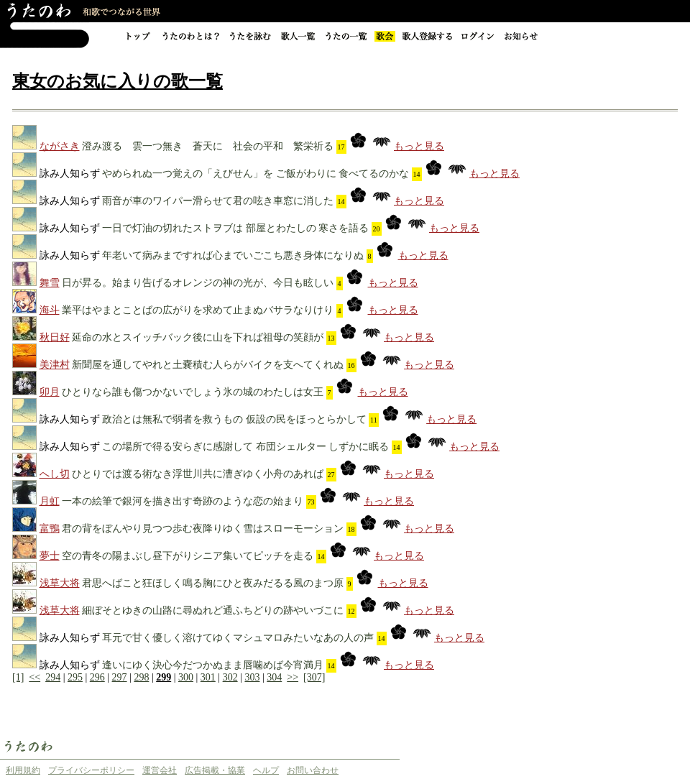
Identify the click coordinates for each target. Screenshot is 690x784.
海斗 (50, 310)
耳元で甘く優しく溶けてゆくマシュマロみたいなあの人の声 (238, 638)
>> (293, 677)
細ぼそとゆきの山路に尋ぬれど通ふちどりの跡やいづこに (213, 610)
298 (141, 677)
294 (53, 677)
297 (120, 677)
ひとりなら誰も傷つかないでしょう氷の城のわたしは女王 (193, 392)
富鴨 (50, 529)
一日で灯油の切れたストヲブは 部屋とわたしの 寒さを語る (235, 228)
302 (230, 677)
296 (97, 677)
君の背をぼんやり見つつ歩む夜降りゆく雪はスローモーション (203, 529)
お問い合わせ (313, 770)
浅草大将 (60, 583)
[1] (18, 677)
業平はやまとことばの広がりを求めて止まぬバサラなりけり (198, 310)
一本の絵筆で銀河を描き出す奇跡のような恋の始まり (183, 501)
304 (274, 677)
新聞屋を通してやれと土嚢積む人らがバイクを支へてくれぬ (208, 365)
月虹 (50, 501)
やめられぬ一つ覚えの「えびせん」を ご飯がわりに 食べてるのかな (256, 174)
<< (34, 677)
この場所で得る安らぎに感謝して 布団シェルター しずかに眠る (245, 447)
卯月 (50, 392)
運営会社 (160, 770)
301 (208, 677)
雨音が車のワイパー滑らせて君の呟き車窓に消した (218, 201)
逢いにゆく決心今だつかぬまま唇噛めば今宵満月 (213, 665)
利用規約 (23, 770)
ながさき (60, 146)
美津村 (55, 365)
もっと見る (419, 146)
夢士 (50, 556)
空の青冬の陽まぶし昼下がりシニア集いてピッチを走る (188, 556)
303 (252, 677)
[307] (314, 677)
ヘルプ (266, 770)
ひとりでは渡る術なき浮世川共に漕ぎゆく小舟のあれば (198, 474)
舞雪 (50, 283)
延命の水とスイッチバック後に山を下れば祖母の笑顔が (198, 337)
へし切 (55, 474)
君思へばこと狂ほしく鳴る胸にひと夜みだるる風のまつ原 (213, 583)
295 (75, 677)
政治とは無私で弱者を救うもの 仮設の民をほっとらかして (234, 419)
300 (186, 677)
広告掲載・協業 (215, 770)
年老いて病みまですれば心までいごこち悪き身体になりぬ (233, 255)
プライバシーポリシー (91, 770)
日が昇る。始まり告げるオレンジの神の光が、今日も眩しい (198, 283)
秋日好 (55, 337)
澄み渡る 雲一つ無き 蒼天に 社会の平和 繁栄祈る (208, 146)
